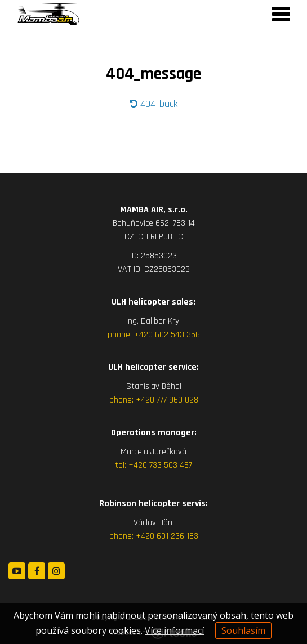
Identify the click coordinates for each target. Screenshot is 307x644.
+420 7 (141, 465)
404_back (153, 104)
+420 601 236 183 (167, 536)
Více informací (174, 630)
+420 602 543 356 (167, 335)
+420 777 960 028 (167, 400)
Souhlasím (243, 630)
